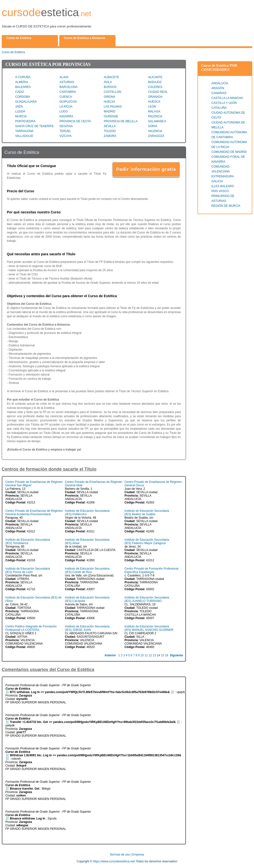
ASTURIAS (67, 82)
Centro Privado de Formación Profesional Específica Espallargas (151, 570)
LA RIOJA (66, 107)
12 (150, 655)
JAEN (19, 107)
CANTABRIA (68, 92)
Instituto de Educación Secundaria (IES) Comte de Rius (87, 570)
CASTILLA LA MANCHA (227, 98)
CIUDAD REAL (158, 92)
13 (154, 655)
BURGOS (110, 87)
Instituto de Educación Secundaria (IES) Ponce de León (28, 570)
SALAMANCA (157, 121)
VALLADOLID (24, 136)
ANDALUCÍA (220, 83)
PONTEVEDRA (25, 121)
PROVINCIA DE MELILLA (121, 121)
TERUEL (65, 131)
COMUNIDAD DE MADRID (229, 152)
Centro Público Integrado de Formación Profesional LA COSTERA (31, 628)
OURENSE (111, 116)
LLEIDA (20, 111)
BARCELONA (69, 87)
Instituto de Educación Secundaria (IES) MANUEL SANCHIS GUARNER (149, 628)
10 (142, 655)
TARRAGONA (24, 131)
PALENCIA (155, 116)
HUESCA (154, 102)
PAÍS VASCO (220, 191)
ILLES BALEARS (223, 186)
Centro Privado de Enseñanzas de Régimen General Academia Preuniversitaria (34, 513)
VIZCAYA (66, 136)
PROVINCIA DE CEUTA (75, 121)
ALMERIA (22, 82)
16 (167, 655)
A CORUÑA (23, 77)
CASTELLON (112, 92)
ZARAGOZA (156, 136)
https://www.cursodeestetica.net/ (114, 861)
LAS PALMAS (113, 107)
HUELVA (109, 102)
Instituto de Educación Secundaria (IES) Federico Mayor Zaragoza (147, 541)
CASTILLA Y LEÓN (224, 103)
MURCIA (21, 116)
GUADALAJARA (26, 102)
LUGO (64, 111)
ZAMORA (110, 136)
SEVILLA (110, 126)
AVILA (108, 82)
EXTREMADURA (223, 176)
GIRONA (110, 97)
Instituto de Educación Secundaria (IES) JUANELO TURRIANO (147, 599)
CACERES (155, 87)
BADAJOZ (155, 82)
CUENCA (66, 97)
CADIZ (20, 92)
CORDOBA (23, 97)
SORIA (153, 126)
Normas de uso (120, 855)
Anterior (110, 655)
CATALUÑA (219, 108)
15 (162, 655)
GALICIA (217, 181)
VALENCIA (155, 131)
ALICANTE (155, 77)
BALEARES (23, 87)
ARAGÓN (218, 88)
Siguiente (176, 655)
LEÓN (152, 107)
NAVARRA (66, 116)
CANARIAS (219, 93)
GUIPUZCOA (68, 102)
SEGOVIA (66, 126)
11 (146, 655)
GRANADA (155, 97)
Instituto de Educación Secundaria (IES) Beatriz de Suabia (147, 513)
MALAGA (154, 111)
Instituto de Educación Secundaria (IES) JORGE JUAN (87, 628)
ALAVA (64, 77)
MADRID (110, 111)
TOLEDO (110, 131)
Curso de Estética (13, 52)
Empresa (138, 855)
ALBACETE (111, 77)
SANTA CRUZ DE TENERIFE (35, 126)
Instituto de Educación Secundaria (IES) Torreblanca (28, 541)
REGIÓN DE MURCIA (226, 206)
